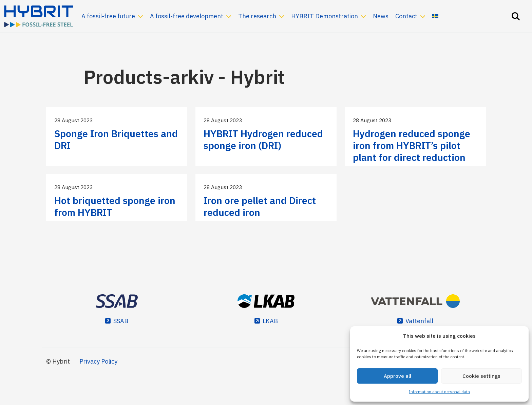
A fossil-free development (187, 16)
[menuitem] (435, 16)
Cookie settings (481, 376)
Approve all (397, 376)
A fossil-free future (108, 16)
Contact (406, 16)
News (381, 16)
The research (257, 16)
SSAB (121, 321)
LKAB (270, 321)
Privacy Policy (98, 361)
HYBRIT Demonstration (325, 16)
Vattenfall (419, 321)
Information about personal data (439, 392)
